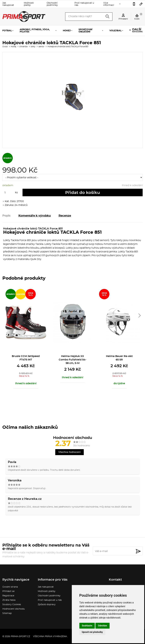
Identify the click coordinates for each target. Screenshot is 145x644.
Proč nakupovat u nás (84, 4)
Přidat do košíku (83, 193)
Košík (138, 16)
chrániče (23, 47)
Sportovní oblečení (85, 31)
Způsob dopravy (47, 605)
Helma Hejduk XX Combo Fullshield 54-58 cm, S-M (72, 360)
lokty (33, 47)
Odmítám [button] (102, 626)
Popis (6, 216)
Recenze (65, 216)
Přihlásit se (8, 591)
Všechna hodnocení (70, 452)
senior (41, 47)
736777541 (134, 4)
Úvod (5, 47)
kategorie (137, 30)
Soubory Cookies (12, 605)
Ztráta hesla (9, 600)
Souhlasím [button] (87, 626)
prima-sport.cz (20, 636)
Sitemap (7, 613)
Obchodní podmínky (52, 4)
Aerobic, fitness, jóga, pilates (35, 31)
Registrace (8, 596)
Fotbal (7, 31)
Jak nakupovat (8, 4)
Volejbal (115, 31)
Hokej (67, 31)
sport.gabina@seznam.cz (141, 4)
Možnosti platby (29, 4)
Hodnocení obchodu (14, 609)
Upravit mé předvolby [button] (92, 632)
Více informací (109, 4)
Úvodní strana (10, 587)
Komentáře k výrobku (35, 216)
